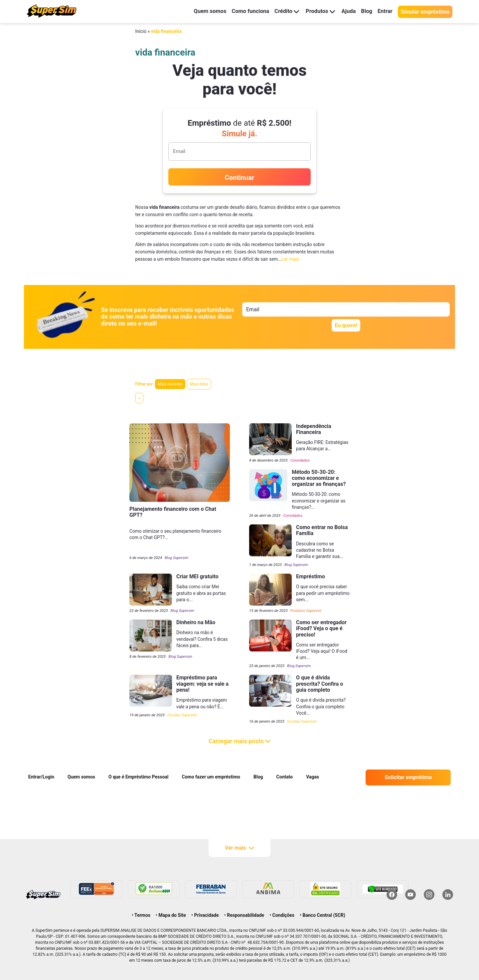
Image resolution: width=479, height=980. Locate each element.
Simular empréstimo (425, 12)
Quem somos (201, 11)
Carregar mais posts (239, 741)
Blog (365, 11)
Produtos (317, 11)
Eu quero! (346, 325)
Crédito (282, 11)
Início (141, 31)
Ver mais (239, 848)
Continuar (239, 178)
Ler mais (290, 259)
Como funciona (244, 11)
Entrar (385, 11)
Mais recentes (170, 384)
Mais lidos (199, 384)
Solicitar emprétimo (408, 777)
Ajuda (346, 11)
